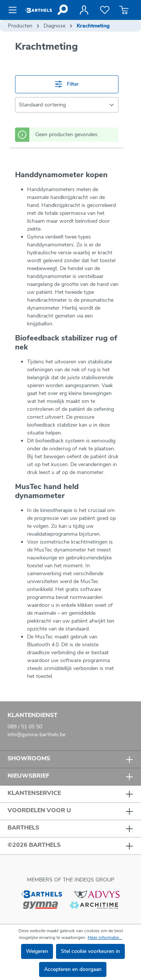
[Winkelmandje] (124, 10)
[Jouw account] (84, 10)
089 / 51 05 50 (25, 727)
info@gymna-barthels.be (36, 735)
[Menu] (15, 10)
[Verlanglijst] (105, 10)
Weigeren (37, 951)
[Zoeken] (62, 10)
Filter (67, 84)
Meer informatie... (105, 937)
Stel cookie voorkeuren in (90, 951)
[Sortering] (67, 105)
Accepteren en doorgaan (73, 969)
